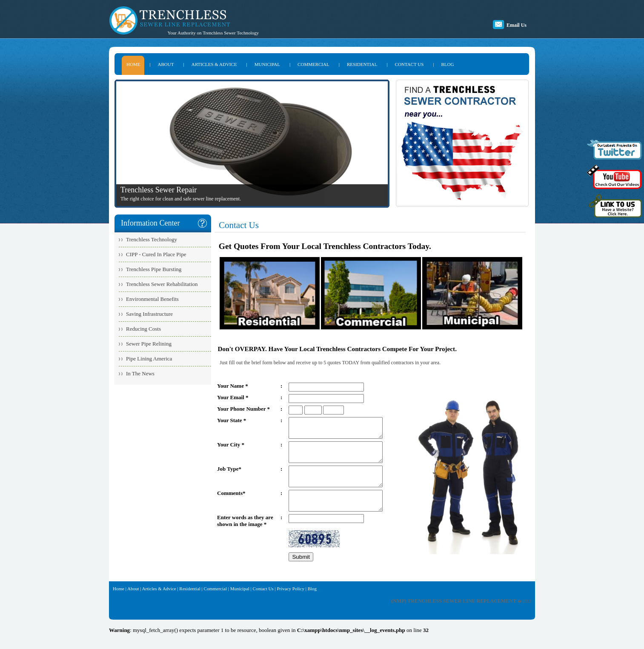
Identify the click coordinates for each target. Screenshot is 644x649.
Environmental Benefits (152, 299)
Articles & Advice (159, 604)
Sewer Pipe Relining (149, 344)
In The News (140, 373)
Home (119, 604)
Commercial (215, 604)
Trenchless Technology (152, 239)
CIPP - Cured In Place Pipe (156, 254)
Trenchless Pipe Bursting (154, 269)
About (133, 604)
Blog (312, 604)
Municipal (240, 604)
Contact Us (263, 604)
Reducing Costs (143, 329)
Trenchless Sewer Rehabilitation (162, 284)
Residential (190, 604)
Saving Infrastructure (149, 314)
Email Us (517, 25)
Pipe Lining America (149, 359)
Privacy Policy (290, 604)
